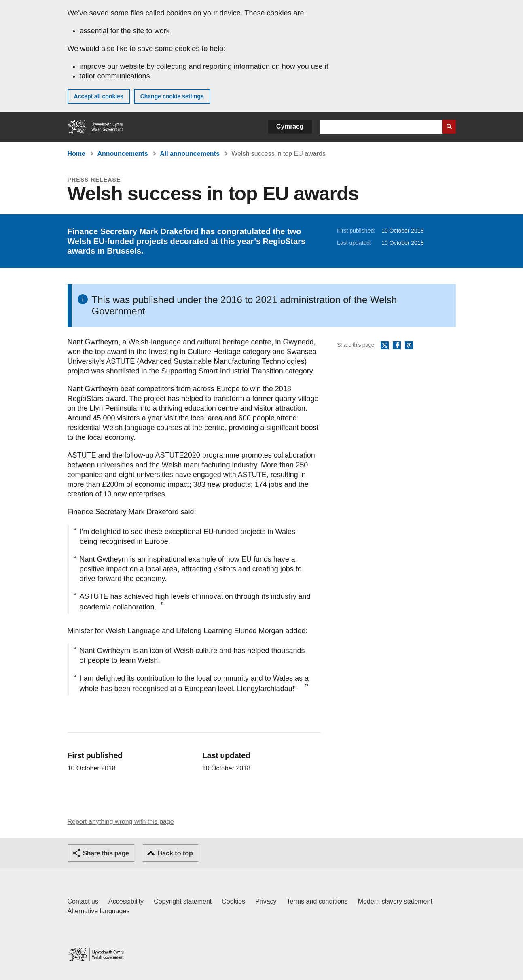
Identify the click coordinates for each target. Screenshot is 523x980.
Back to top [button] (175, 853)
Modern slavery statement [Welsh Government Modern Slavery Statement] (395, 901)
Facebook (397, 346)
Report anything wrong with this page (121, 822)
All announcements (190, 154)
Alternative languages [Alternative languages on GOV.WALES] (99, 911)
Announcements (122, 154)
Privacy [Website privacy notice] (266, 901)
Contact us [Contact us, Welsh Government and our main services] (83, 901)
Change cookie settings (172, 96)
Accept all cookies (99, 96)
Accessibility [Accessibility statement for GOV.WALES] (126, 901)
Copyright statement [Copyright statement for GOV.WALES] (183, 901)
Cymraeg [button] (290, 126)
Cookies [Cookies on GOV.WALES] (233, 901)
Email (409, 346)
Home (76, 154)
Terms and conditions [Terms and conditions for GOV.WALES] (317, 901)
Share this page (106, 853)
